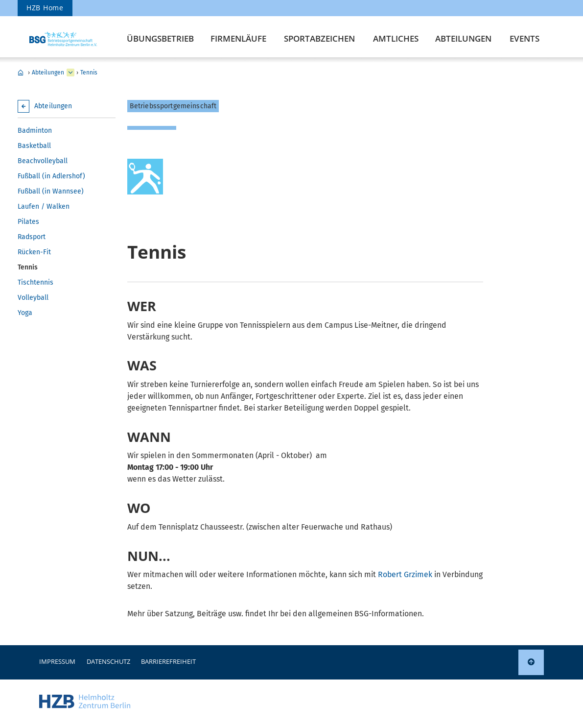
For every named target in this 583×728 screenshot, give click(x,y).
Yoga (25, 313)
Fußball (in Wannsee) (51, 191)
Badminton (35, 131)
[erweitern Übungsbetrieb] (70, 73)
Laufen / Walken (44, 206)
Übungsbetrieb (160, 38)
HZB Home (45, 8)
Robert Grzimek (405, 574)
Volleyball (33, 298)
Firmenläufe (238, 38)
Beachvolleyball (43, 161)
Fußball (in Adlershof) (51, 176)
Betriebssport (21, 73)
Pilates (28, 222)
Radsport (32, 237)
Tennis (89, 73)
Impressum (57, 661)
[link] (531, 662)
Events (525, 38)
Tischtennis (35, 282)
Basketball (34, 146)
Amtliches (396, 38)
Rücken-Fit (34, 252)
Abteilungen (463, 38)
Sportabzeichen (319, 38)
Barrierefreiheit (168, 661)
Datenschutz (108, 661)
